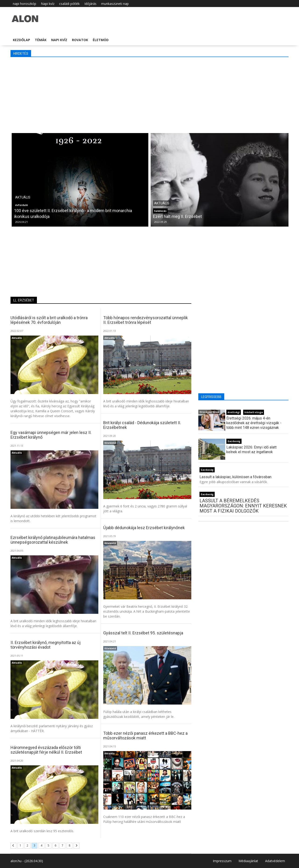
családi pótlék (69, 4)
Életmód (101, 40)
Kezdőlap (21, 40)
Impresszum (222, 861)
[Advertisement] (149, 94)
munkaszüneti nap (115, 4)
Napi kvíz (48, 4)
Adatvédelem (275, 861)
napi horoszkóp (25, 4)
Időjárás (90, 4)
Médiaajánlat (248, 861)
